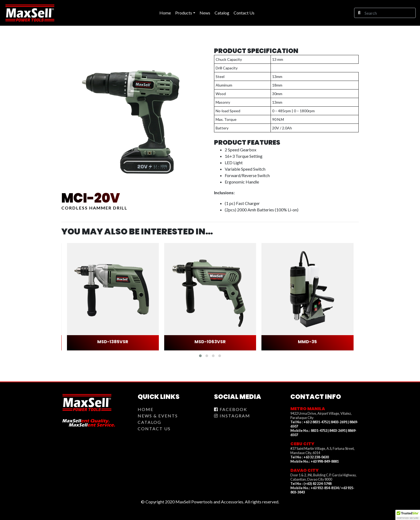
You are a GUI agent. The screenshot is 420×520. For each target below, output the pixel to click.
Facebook (231, 409)
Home (146, 409)
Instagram (232, 416)
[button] (200, 356)
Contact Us (154, 429)
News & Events (158, 416)
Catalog (149, 422)
